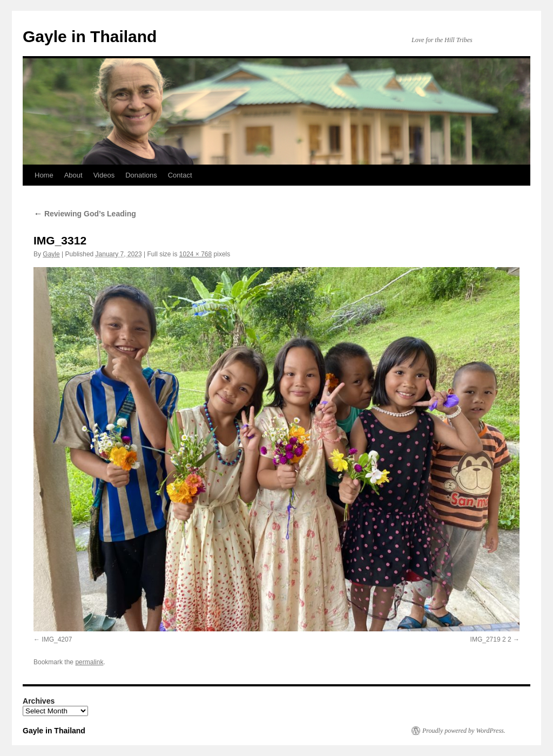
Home (44, 175)
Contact (180, 175)
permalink (89, 662)
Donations (141, 175)
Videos (104, 175)
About (73, 175)
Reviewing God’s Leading (85, 214)
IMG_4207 (57, 639)
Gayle (51, 254)
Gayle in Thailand (90, 36)
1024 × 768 (195, 254)
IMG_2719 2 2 (491, 639)
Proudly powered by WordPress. (464, 731)
